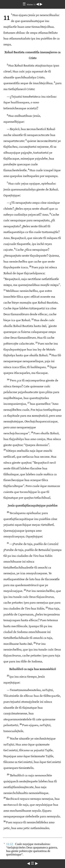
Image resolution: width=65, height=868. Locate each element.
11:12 (10, 844)
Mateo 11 (31, 5)
